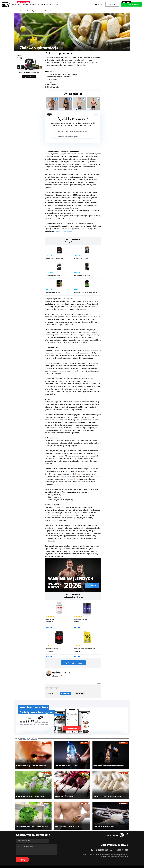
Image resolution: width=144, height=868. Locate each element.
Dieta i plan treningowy (21, 4)
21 (55, 855)
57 (121, 855)
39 (88, 855)
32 (75, 855)
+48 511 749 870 (121, 805)
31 (73, 855)
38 (86, 855)
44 (97, 855)
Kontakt (71, 849)
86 (71, 857)
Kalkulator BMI (85, 827)
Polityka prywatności (88, 849)
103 (105, 857)
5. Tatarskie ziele (51, 85)
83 (66, 857)
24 (60, 855)
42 (93, 855)
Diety (34, 833)
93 (84, 857)
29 (70, 855)
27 (66, 855)
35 (81, 855)
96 (90, 857)
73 (48, 857)
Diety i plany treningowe (40, 824)
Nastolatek (60, 836)
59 (125, 855)
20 (53, 855)
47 (103, 855)
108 (118, 857)
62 (27, 857)
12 (38, 855)
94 (86, 857)
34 (79, 855)
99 (95, 857)
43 (95, 855)
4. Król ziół (49, 82)
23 (59, 855)
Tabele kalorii (85, 836)
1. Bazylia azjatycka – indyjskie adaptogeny (61, 74)
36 (82, 855)
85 (70, 857)
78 (57, 857)
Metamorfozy (34, 4)
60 (127, 855)
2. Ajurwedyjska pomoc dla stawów (58, 77)
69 (40, 857)
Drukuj (80, 654)
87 (73, 857)
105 (110, 857)
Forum (83, 841)
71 (44, 857)
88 (75, 857)
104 (108, 857)
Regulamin (63, 849)
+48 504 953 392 (101, 805)
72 (46, 857)
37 (84, 855)
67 (37, 857)
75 (51, 857)
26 (64, 855)
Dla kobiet (60, 827)
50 (108, 855)
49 (106, 855)
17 (48, 855)
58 (123, 855)
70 (42, 857)
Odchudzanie (61, 833)
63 (29, 857)
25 (62, 855)
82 (64, 857)
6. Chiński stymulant (53, 87)
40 (90, 855)
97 (92, 857)
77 (55, 857)
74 (49, 857)
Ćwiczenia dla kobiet (87, 824)
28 (68, 855)
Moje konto (60, 830)
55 (117, 855)
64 (31, 857)
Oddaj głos (66, 653)
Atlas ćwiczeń (54, 4)
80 (60, 857)
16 (46, 855)
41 (92, 855)
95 (88, 857)
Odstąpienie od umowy (84, 862)
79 (59, 857)
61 (26, 857)
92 (82, 857)
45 (99, 855)
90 (79, 857)
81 (62, 857)
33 (77, 855)
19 (51, 855)
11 (37, 855)
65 (33, 857)
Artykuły (44, 4)
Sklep (34, 827)
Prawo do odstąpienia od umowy (64, 862)
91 (81, 857)
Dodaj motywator (86, 833)
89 (77, 857)
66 (35, 857)
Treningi (35, 830)
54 (116, 855)
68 (38, 857)
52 (112, 855)
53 (114, 855)
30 (71, 855)
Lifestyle (59, 838)
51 (110, 855)
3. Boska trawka (51, 79)
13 (40, 855)
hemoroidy (64, 465)
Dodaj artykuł (53, 849)
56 (119, 855)
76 (53, 857)
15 (44, 855)
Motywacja (84, 830)
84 (68, 857)
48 (105, 855)
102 (103, 857)
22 (57, 855)
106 (113, 857)
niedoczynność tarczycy (64, 231)
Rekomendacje (86, 838)
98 (93, 857)
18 (49, 855)
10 (35, 855)
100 (98, 857)
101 (100, 857)
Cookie (78, 849)
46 (101, 855)
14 (42, 855)
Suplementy (36, 836)
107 (116, 857)
